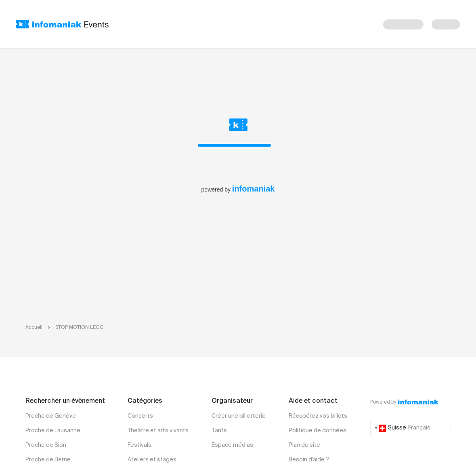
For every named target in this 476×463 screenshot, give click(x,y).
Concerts (140, 416)
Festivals (139, 445)
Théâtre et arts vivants (158, 431)
